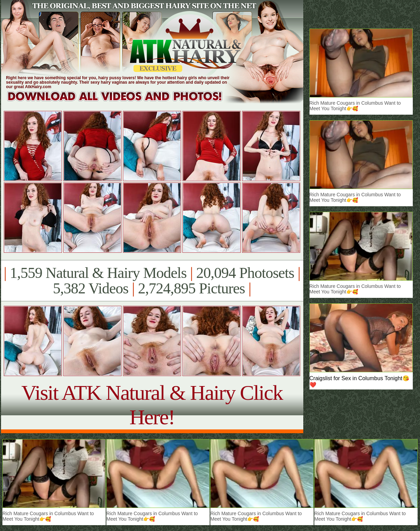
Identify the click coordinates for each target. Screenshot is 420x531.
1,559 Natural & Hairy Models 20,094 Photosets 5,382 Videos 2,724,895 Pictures (152, 281)
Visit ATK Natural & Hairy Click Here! (152, 405)
